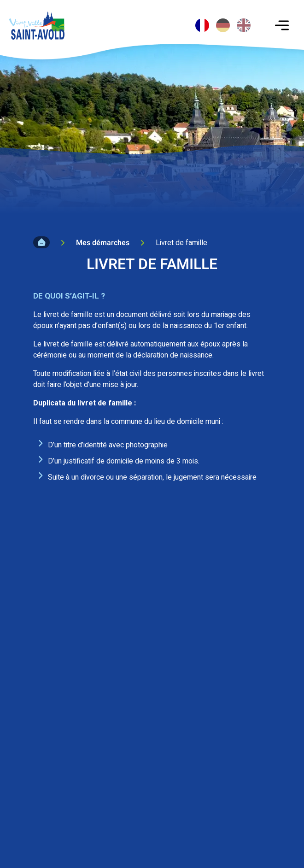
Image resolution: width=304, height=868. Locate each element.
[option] (223, 25)
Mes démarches (103, 243)
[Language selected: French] (224, 21)
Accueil (41, 242)
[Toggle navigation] (282, 25)
